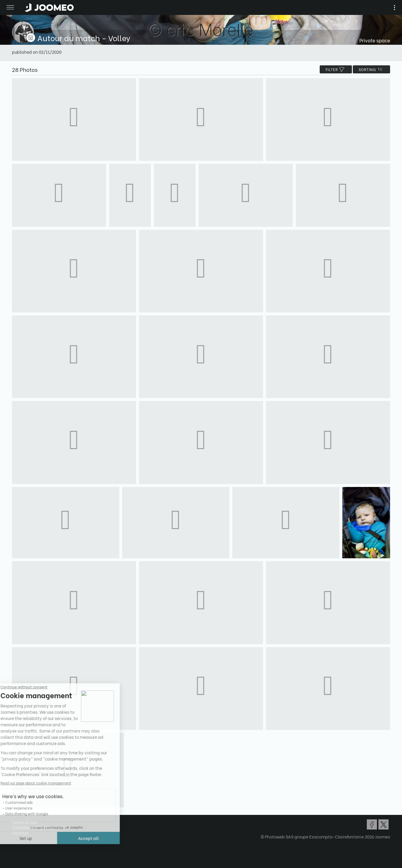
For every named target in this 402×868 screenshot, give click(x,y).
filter (336, 69)
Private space (375, 40)
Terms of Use (24, 822)
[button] (16, 837)
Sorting (371, 69)
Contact (20, 833)
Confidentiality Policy (34, 827)
